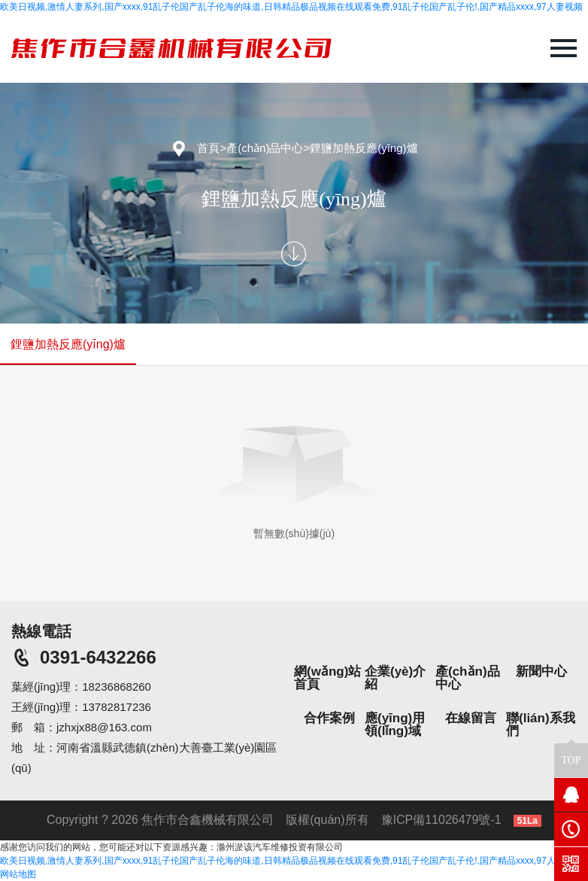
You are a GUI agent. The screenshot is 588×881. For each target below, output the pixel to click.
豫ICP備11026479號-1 (441, 820)
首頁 (208, 148)
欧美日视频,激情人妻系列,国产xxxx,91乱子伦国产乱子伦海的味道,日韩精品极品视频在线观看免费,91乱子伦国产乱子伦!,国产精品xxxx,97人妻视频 (291, 7)
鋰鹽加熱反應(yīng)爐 (364, 148)
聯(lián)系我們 (541, 725)
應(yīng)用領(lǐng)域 (395, 725)
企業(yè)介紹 (395, 678)
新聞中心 (541, 671)
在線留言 (471, 718)
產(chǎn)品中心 (265, 148)
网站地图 (18, 874)
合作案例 (329, 718)
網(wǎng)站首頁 (327, 678)
